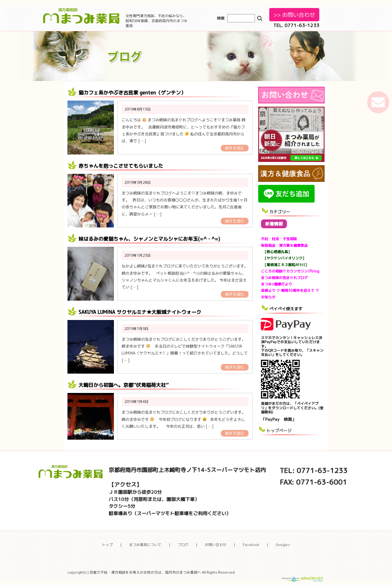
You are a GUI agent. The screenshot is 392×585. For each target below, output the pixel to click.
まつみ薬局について (145, 545)
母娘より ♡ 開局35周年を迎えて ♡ (290, 290)
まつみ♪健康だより (276, 284)
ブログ (183, 545)
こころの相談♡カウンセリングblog (290, 271)
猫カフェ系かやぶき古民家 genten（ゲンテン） (132, 93)
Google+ (283, 545)
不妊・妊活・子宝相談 (279, 239)
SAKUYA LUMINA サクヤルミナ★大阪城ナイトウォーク (140, 312)
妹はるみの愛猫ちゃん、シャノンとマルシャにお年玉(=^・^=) (149, 239)
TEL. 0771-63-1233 (296, 25)
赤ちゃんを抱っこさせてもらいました (121, 166)
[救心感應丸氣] (275, 252)
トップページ (279, 431)
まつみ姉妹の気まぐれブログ (284, 278)
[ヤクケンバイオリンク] (283, 258)
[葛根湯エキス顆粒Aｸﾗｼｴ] (284, 265)
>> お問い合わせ (294, 15)
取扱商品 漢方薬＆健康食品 (284, 245)
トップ (107, 545)
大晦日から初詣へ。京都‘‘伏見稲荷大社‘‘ (124, 385)
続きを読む (235, 148)
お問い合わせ (216, 545)
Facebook (251, 545)
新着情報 (274, 224)
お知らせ (268, 297)
